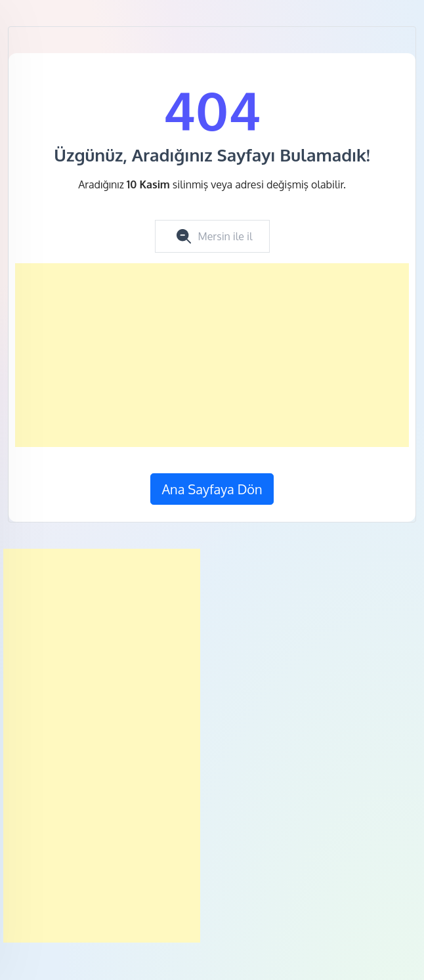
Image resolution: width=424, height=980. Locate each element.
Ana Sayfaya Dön (212, 489)
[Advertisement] (212, 355)
